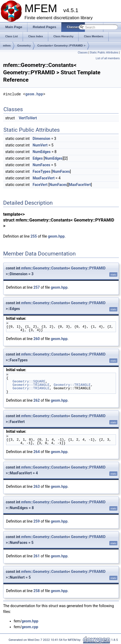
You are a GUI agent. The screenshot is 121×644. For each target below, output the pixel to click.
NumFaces (42, 165)
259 (37, 521)
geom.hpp (34, 94)
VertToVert (28, 118)
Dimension (42, 139)
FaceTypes (42, 171)
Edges (38, 158)
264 (37, 452)
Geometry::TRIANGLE (31, 385)
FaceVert (40, 185)
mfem (7, 46)
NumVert (40, 145)
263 (37, 486)
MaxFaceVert (44, 178)
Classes (83, 53)
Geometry (24, 46)
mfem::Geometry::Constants (45, 268)
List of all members (108, 58)
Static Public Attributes (104, 53)
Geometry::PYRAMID (88, 268)
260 (37, 339)
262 (37, 400)
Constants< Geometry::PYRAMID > (61, 46)
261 (37, 556)
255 (34, 236)
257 (37, 287)
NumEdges (42, 152)
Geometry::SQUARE (29, 381)
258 (37, 591)
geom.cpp (30, 627)
